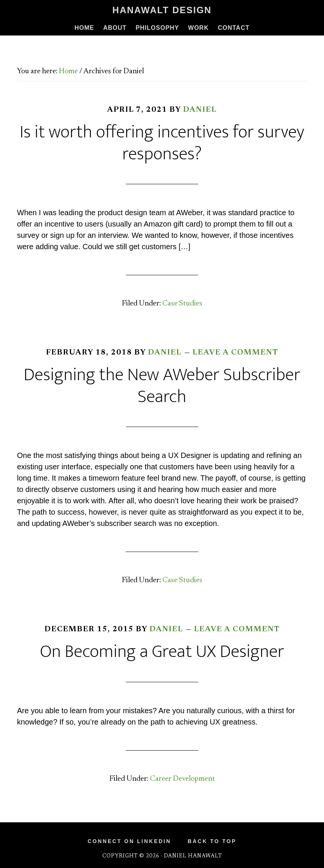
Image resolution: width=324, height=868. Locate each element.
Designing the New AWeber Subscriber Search (162, 386)
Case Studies (182, 304)
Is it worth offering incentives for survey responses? (162, 143)
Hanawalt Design (162, 10)
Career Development (182, 779)
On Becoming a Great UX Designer (162, 652)
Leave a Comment (235, 353)
